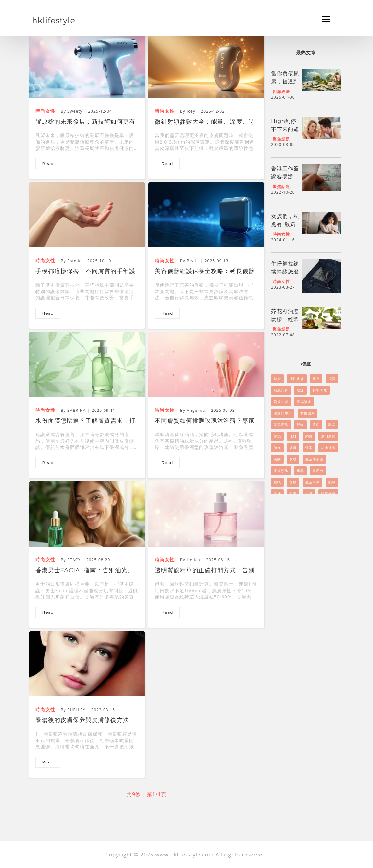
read (48, 164)
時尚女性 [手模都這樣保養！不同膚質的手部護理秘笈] (45, 260)
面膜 (293, 482)
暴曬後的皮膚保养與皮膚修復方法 (82, 720)
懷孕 (309, 448)
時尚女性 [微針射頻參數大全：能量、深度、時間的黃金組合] (165, 111)
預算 (316, 379)
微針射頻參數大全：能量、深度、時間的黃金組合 (205, 122)
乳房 (332, 425)
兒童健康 (328, 494)
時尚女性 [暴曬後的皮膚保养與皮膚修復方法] (45, 709)
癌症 (316, 425)
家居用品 (281, 425)
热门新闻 (328, 436)
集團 (293, 494)
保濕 (277, 436)
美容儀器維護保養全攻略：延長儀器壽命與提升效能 (205, 272)
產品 (300, 471)
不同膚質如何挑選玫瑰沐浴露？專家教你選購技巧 (205, 421)
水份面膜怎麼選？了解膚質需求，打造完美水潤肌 (85, 421)
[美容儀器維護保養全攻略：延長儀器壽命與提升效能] (206, 214)
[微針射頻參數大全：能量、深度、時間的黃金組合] (206, 65)
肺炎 (277, 448)
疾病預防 (281, 471)
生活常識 (313, 482)
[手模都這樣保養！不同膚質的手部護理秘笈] (87, 214)
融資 (277, 379)
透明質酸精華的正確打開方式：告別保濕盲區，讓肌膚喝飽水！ (205, 571)
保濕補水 (304, 402)
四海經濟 (281, 92)
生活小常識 (314, 459)
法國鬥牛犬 (283, 413)
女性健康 (308, 413)
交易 (309, 494)
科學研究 (320, 390)
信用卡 (318, 471)
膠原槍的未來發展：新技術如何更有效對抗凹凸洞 (85, 122)
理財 (293, 436)
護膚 (293, 448)
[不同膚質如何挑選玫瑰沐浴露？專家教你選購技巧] (206, 364)
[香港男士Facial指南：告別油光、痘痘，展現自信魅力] (87, 513)
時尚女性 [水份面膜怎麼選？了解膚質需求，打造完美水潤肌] (45, 410)
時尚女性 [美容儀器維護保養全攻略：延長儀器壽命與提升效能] (165, 260)
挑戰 (332, 482)
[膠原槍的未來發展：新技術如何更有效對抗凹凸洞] (87, 65)
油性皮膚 (297, 379)
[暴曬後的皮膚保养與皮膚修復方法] (87, 663)
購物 (293, 459)
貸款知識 (281, 402)
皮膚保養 (328, 448)
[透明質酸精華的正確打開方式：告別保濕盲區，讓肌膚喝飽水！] (206, 513)
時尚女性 (281, 234)
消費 (332, 379)
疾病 (277, 459)
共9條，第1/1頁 (147, 794)
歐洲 (300, 390)
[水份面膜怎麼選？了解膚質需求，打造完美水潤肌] (87, 364)
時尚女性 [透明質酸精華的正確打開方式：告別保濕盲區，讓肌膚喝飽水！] (165, 560)
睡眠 (277, 482)
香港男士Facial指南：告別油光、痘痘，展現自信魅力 (85, 571)
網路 (309, 436)
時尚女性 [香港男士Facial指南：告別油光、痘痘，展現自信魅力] (45, 560)
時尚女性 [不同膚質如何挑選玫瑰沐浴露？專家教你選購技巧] (165, 410)
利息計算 (281, 390)
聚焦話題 (281, 139)
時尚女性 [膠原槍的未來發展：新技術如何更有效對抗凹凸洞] (45, 111)
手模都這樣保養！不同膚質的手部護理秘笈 (85, 272)
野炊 (300, 425)
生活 (277, 494)
